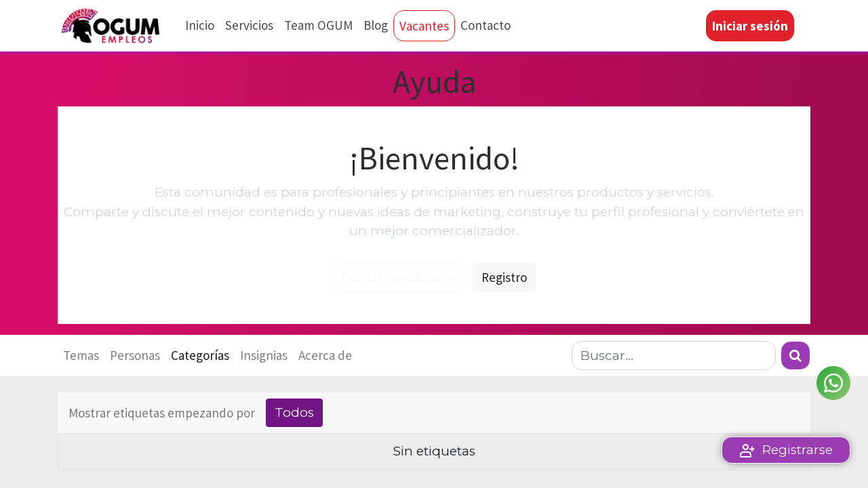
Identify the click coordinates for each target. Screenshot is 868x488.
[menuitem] (200, 25)
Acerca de (325, 355)
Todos (294, 412)
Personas (135, 355)
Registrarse (797, 450)
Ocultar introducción (398, 277)
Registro (504, 277)
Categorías (200, 355)
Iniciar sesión (750, 26)
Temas (81, 355)
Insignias (264, 355)
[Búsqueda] (795, 355)
